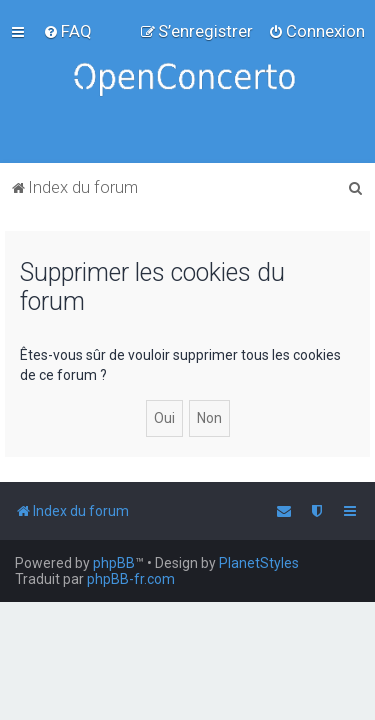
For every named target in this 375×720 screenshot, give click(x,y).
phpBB (114, 563)
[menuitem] (67, 31)
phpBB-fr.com (131, 579)
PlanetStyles (259, 563)
